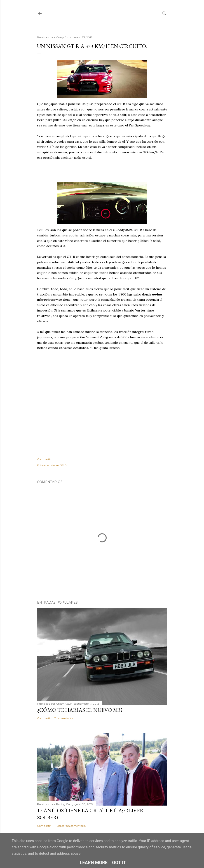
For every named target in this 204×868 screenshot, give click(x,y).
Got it (119, 863)
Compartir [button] (44, 459)
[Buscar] (164, 13)
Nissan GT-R (59, 465)
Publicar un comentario (70, 826)
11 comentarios (64, 718)
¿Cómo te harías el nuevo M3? (80, 710)
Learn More (94, 863)
